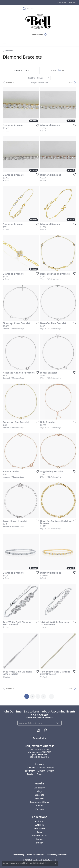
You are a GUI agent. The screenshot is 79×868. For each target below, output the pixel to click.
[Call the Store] (40, 754)
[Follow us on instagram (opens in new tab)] (38, 730)
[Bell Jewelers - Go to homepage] (38, 21)
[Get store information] (39, 757)
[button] (61, 3)
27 (52, 696)
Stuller (40, 843)
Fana (39, 832)
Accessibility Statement (57, 855)
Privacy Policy (18, 855)
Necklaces (40, 798)
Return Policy (40, 738)
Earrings (39, 809)
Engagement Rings (39, 802)
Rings (39, 791)
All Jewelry (40, 788)
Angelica (40, 825)
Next (71, 83)
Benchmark (40, 828)
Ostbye (39, 839)
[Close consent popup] (56, 863)
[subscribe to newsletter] (58, 723)
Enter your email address (40, 718)
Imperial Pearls (39, 836)
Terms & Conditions (35, 855)
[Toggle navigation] (5, 42)
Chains (39, 806)
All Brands (39, 821)
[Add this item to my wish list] (36, 125)
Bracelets (9, 51)
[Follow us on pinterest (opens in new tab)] (45, 730)
